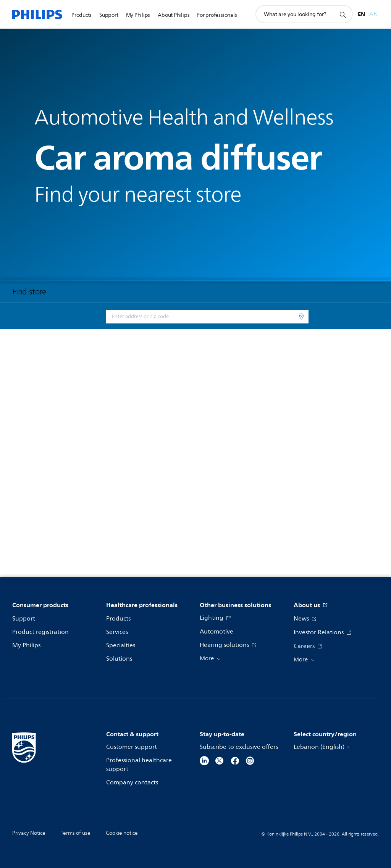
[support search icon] (343, 15)
